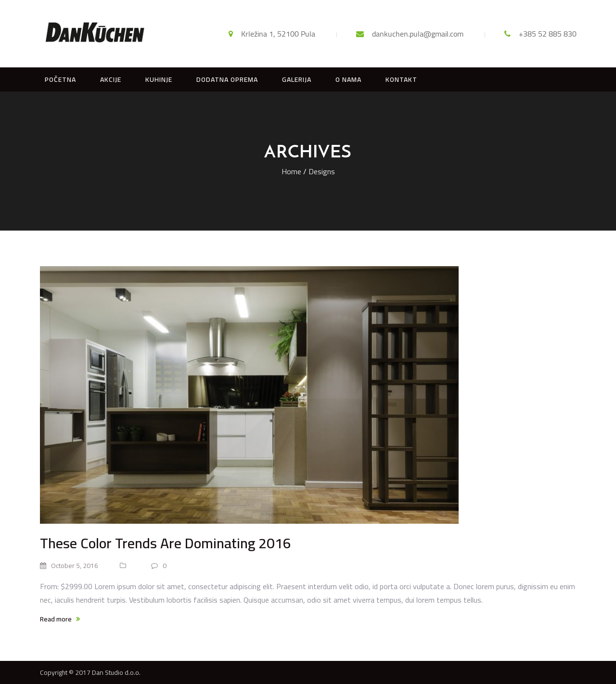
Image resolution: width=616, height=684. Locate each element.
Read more (60, 619)
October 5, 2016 (69, 566)
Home (291, 171)
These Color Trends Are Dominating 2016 (166, 543)
